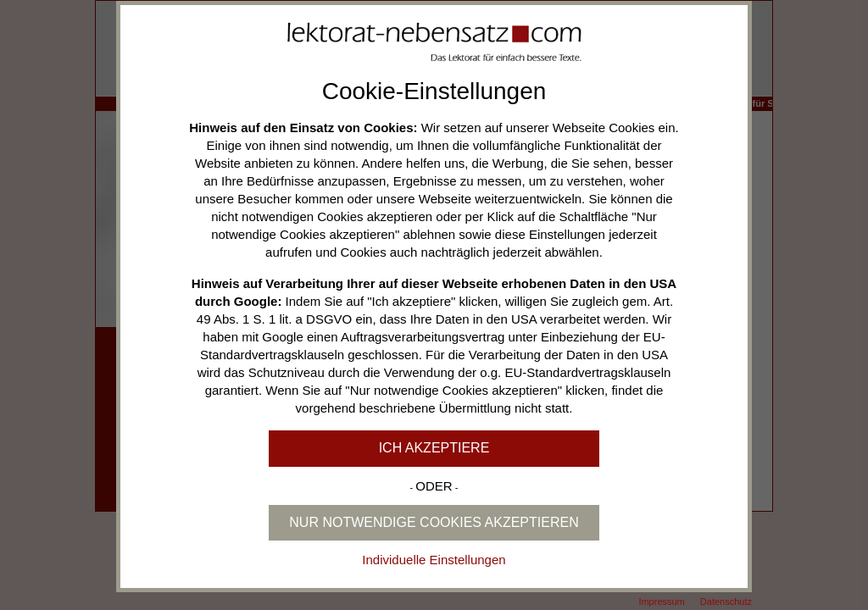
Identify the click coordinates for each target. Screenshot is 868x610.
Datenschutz (726, 602)
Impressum (661, 602)
